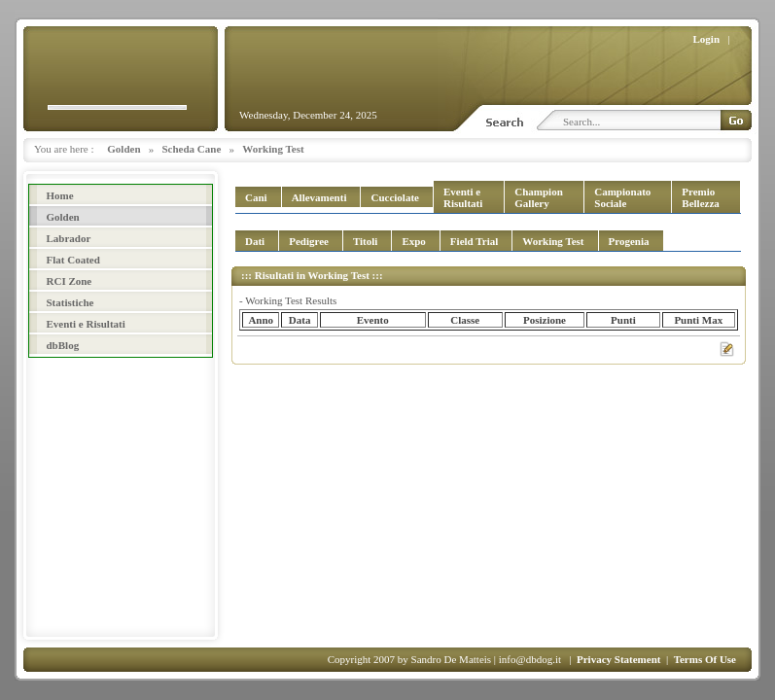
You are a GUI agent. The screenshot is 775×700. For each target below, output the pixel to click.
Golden (123, 149)
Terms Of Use (705, 659)
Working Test (273, 149)
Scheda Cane (192, 149)
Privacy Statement (618, 659)
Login (707, 39)
